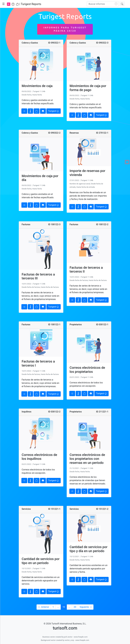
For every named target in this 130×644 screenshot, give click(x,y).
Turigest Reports (31, 4)
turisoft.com (65, 628)
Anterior (44, 607)
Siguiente (86, 607)
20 (75, 607)
